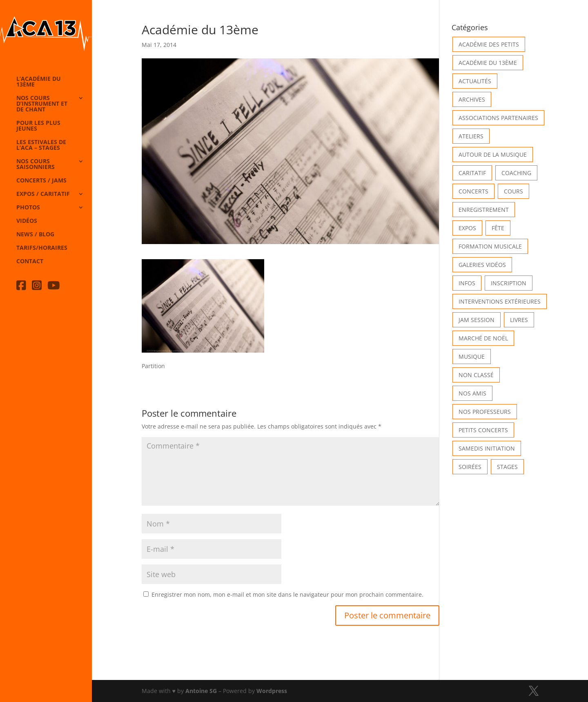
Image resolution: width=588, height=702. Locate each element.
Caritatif (472, 173)
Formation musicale (490, 246)
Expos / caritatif (43, 194)
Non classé (476, 375)
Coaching (516, 173)
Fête (498, 228)
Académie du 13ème (488, 63)
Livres (519, 320)
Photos (28, 208)
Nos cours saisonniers (36, 164)
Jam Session (477, 320)
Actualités (475, 81)
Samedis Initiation (487, 448)
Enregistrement (484, 210)
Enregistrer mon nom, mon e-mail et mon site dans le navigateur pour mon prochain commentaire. (287, 594)
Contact (30, 262)
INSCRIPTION (509, 283)
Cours (513, 191)
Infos (467, 283)
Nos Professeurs (485, 412)
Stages (507, 467)
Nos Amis (472, 393)
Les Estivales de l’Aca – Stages (41, 145)
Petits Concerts (483, 430)
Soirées (470, 467)
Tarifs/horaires (42, 248)
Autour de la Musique (493, 154)
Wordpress (272, 691)
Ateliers (471, 136)
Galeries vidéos (482, 265)
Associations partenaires (498, 118)
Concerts (473, 191)
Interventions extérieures (500, 301)
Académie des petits (489, 44)
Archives (472, 99)
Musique (472, 357)
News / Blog (35, 235)
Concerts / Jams (41, 181)
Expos (467, 228)
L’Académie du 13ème (39, 82)
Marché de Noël (483, 338)
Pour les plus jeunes (38, 126)
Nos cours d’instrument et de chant (42, 104)
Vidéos (27, 221)
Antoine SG (201, 691)
